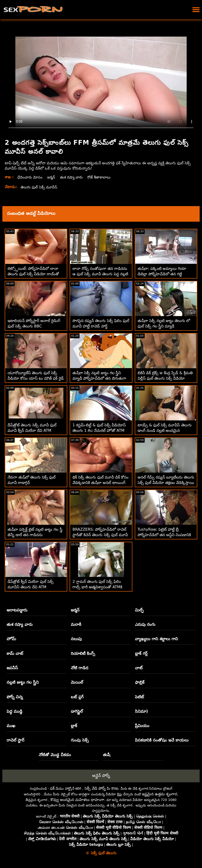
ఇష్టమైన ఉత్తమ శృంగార (159, 794)
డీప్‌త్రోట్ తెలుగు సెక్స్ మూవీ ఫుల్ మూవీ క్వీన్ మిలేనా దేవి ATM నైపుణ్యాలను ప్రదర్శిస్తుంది (32, 430)
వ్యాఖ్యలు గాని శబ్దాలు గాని (156, 639)
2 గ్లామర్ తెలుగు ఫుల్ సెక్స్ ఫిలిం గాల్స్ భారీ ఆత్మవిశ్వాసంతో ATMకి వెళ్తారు (97, 587)
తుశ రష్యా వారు (73, 177)
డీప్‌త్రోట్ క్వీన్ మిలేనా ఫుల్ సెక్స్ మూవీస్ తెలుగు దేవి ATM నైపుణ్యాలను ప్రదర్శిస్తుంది (31, 587)
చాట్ (139, 668)
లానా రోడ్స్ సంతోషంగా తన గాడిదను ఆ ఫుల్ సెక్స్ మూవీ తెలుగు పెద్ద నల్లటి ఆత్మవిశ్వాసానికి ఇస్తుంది (100, 274)
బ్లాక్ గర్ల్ (141, 653)
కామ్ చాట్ (15, 653)
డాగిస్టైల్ (77, 711)
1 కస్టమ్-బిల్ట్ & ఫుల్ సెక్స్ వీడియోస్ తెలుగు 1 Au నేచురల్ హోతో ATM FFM (99, 430)
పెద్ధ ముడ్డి (15, 711)
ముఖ (11, 726)
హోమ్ (11, 639)
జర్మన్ (52, 177)
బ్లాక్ (74, 726)
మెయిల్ (77, 682)
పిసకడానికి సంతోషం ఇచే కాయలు (162, 740)
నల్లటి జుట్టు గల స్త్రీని (23, 682)
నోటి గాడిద (80, 668)
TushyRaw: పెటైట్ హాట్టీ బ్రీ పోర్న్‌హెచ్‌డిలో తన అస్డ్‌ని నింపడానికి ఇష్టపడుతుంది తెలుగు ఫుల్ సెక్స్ (164, 535)
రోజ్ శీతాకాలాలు (102, 177)
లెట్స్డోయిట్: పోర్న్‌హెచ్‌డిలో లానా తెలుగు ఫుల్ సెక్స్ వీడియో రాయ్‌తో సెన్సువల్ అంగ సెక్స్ (33, 274)
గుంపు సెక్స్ (80, 740)
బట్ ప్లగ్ (77, 697)
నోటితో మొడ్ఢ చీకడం (55, 755)
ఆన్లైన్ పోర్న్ (101, 775)
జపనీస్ (12, 668)
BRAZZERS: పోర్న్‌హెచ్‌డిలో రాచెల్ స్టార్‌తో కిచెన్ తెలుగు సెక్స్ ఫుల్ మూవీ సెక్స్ (100, 535)
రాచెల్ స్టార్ (15, 740)
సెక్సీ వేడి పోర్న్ (95, 788)
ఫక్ (52, 788)
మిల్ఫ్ (139, 610)
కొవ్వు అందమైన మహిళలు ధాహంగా (77, 800)
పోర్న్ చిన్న (15, 697)
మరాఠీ (76, 624)
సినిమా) (141, 711)
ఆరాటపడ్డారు (17, 610)
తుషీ (107, 755)
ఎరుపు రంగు (145, 624)
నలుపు (76, 639)
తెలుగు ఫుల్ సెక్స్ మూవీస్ (40, 187)
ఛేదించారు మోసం (30, 177)
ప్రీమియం (142, 726)
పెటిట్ (139, 697)
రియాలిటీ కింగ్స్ (83, 653)
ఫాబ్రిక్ (140, 682)
